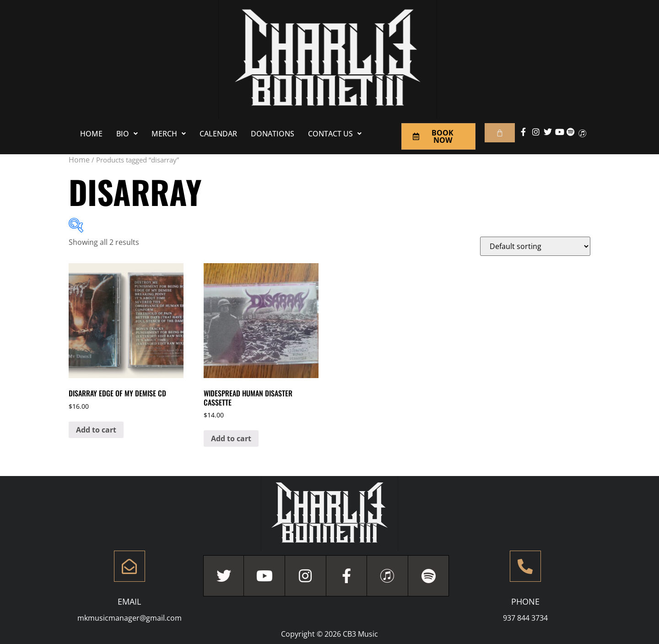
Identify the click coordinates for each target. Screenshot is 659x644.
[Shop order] (535, 246)
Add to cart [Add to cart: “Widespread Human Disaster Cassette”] (231, 438)
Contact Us (335, 134)
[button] (127, 134)
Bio (127, 134)
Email (129, 601)
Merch (169, 134)
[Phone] (525, 566)
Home (91, 134)
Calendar (218, 134)
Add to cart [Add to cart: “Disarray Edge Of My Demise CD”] (96, 430)
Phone (525, 601)
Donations (273, 134)
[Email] (130, 566)
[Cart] (500, 133)
